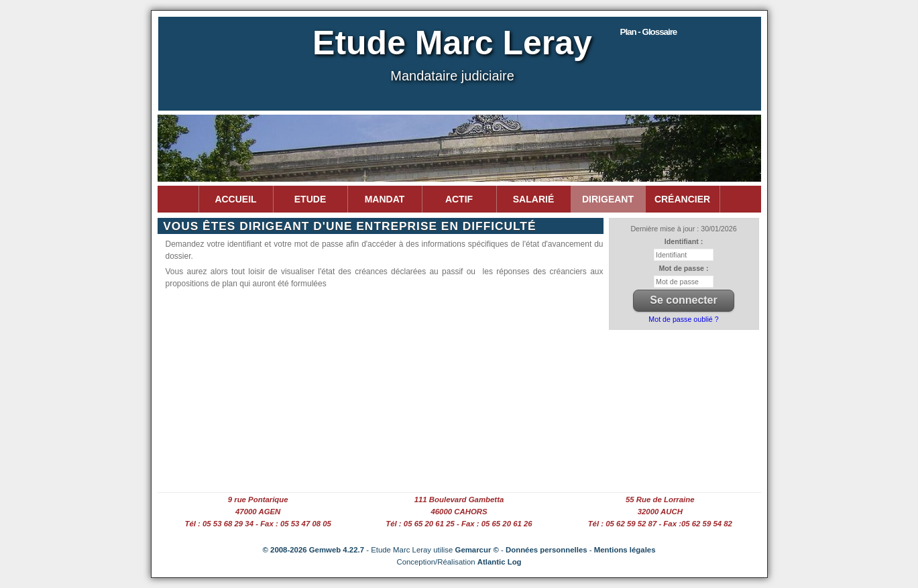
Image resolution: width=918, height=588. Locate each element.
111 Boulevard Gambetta (459, 499)
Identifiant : (684, 241)
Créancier (682, 199)
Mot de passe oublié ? (683, 319)
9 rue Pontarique (258, 499)
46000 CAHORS (459, 512)
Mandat (385, 199)
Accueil (235, 199)
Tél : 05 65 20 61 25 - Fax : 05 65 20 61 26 (459, 524)
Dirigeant (608, 199)
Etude (310, 199)
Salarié (533, 199)
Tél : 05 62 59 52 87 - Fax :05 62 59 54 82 (660, 524)
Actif (459, 199)
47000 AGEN (258, 512)
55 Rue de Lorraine (660, 499)
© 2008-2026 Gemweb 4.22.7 (314, 550)
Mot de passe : (683, 268)
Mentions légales (625, 550)
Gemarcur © (477, 550)
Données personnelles (547, 550)
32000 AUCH (660, 512)
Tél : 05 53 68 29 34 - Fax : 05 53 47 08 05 (257, 524)
